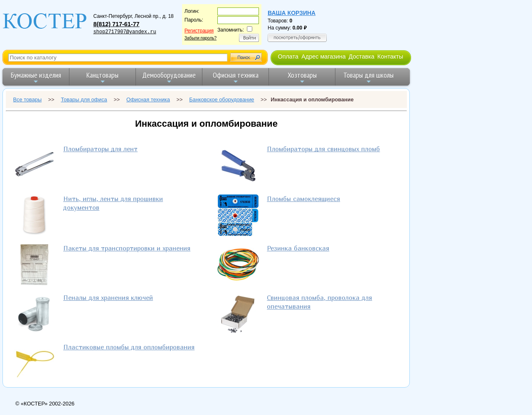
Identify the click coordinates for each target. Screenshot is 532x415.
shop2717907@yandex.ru (124, 32)
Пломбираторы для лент (100, 149)
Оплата (288, 56)
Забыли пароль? (201, 38)
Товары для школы (368, 77)
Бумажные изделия (36, 77)
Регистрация (199, 31)
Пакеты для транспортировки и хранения (127, 248)
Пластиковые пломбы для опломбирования (129, 347)
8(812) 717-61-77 (116, 24)
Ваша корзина (292, 13)
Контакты (390, 56)
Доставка (362, 56)
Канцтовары (102, 77)
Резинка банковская (298, 248)
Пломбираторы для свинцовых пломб (323, 149)
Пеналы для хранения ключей (108, 297)
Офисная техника (236, 77)
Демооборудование (169, 77)
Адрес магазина (323, 56)
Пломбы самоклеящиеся (303, 199)
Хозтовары (302, 77)
